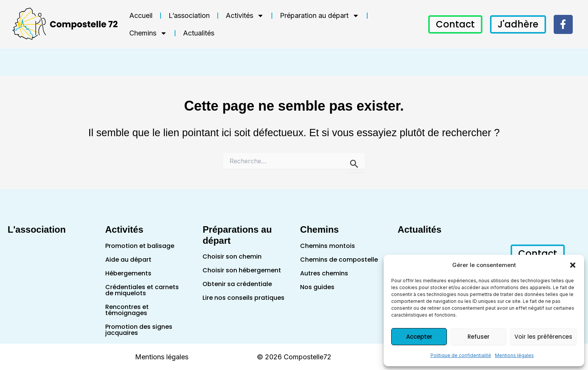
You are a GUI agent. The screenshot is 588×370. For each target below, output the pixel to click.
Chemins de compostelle (339, 260)
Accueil (141, 15)
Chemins (148, 33)
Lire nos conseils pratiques (243, 298)
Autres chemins (324, 273)
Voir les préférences (543, 337)
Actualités (199, 33)
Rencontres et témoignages (127, 310)
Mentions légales (514, 355)
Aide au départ (128, 260)
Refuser (479, 337)
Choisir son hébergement (242, 270)
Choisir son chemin (232, 257)
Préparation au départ (320, 16)
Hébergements (128, 273)
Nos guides (317, 287)
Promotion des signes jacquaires (139, 330)
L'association (37, 229)
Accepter (419, 337)
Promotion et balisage (140, 246)
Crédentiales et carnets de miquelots (142, 290)
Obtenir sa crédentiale (237, 284)
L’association (189, 15)
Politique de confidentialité (461, 355)
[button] (573, 265)
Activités (245, 16)
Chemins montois (328, 246)
